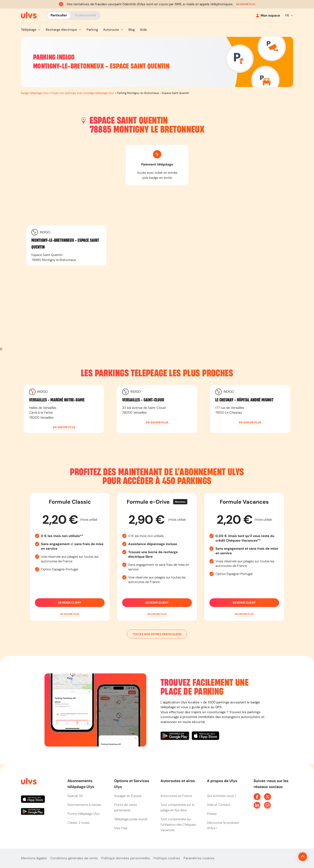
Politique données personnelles (126, 858)
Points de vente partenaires (125, 807)
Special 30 (75, 796)
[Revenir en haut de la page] (288, 857)
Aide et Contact (219, 805)
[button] (246, 4)
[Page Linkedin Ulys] (257, 805)
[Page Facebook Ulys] (257, 797)
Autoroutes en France (176, 796)
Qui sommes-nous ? (222, 796)
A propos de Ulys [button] (222, 781)
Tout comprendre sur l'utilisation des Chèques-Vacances (179, 825)
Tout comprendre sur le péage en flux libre (177, 807)
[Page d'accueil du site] (28, 782)
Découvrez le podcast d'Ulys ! (223, 825)
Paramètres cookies (199, 858)
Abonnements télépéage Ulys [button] (81, 784)
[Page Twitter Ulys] (268, 797)
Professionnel (85, 15)
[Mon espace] (268, 16)
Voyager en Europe (128, 796)
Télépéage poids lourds (131, 819)
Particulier (59, 15)
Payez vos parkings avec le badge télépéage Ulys (83, 93)
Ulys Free (121, 828)
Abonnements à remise (84, 805)
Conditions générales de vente (74, 858)
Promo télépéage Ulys (83, 814)
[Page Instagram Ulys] (268, 805)
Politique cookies (167, 858)
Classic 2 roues (78, 823)
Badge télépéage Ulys (35, 93)
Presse (212, 814)
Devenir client (70, 603)
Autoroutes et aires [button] (178, 781)
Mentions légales (34, 858)
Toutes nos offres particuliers (157, 634)
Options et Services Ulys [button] (132, 784)
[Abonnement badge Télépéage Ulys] (29, 15)
